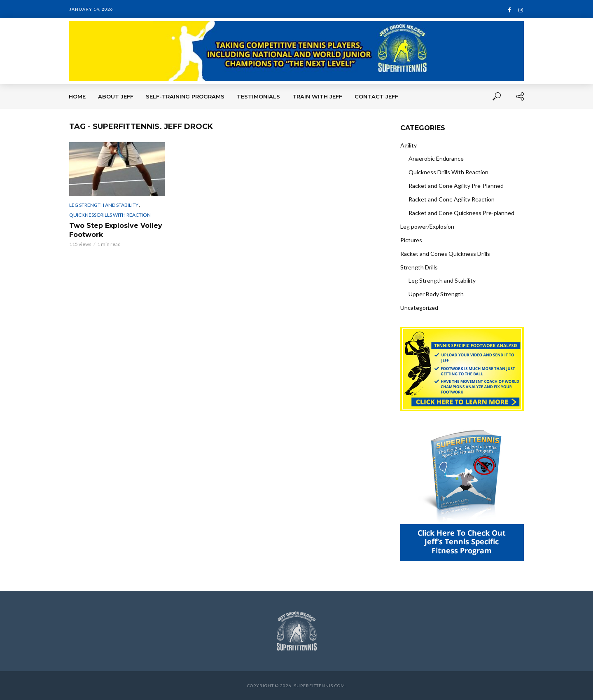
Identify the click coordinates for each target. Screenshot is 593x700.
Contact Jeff (376, 96)
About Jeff (116, 96)
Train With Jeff (317, 96)
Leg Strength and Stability (104, 205)
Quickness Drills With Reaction (110, 215)
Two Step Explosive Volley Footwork (116, 230)
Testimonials (258, 96)
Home (77, 96)
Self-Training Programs (185, 96)
